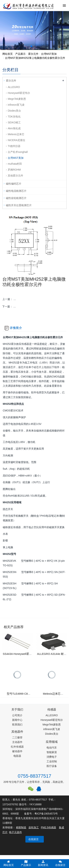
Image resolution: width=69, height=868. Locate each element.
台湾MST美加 (49, 54)
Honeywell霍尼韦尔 (19, 93)
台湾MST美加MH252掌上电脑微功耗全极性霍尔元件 (35, 58)
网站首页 (8, 54)
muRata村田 (15, 164)
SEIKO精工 (14, 122)
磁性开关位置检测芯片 (19, 205)
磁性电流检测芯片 (16, 191)
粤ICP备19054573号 (46, 814)
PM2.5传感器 (48, 827)
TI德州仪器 (14, 146)
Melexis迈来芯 (16, 134)
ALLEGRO (14, 87)
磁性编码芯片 (14, 184)
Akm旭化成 (14, 128)
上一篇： (34, 299)
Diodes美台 (14, 111)
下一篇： (34, 306)
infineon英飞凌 (16, 105)
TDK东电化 (14, 117)
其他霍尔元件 (15, 176)
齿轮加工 (34, 827)
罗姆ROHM (14, 170)
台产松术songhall (18, 152)
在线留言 (33, 839)
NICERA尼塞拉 (16, 140)
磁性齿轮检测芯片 (16, 198)
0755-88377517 (34, 776)
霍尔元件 (33, 54)
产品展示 (20, 54)
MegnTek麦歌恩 (17, 99)
